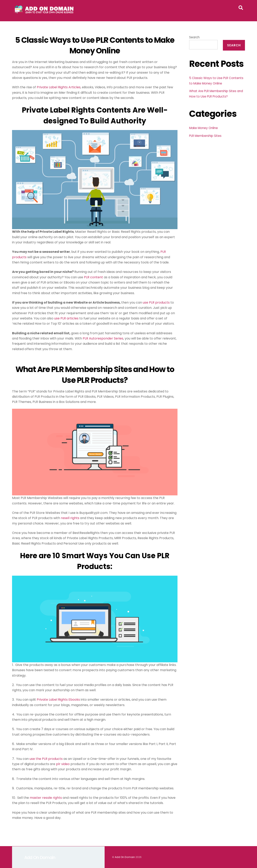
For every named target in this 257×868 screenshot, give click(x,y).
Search (194, 37)
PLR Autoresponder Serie (102, 338)
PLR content (93, 277)
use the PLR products (46, 759)
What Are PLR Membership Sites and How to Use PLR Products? (95, 375)
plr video (63, 764)
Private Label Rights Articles (59, 87)
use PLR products (156, 302)
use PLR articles (66, 318)
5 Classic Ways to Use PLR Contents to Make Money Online (95, 45)
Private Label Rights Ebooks (58, 700)
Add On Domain (125, 857)
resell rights (70, 518)
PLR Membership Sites (205, 136)
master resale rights (46, 798)
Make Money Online (203, 128)
